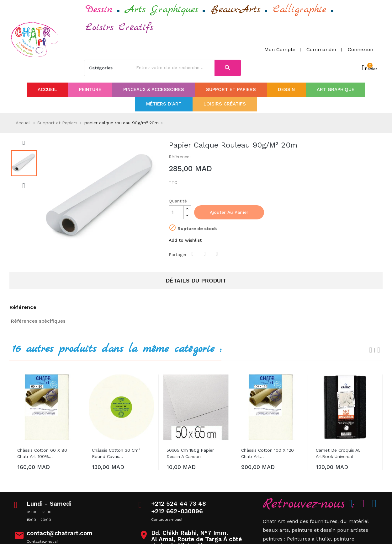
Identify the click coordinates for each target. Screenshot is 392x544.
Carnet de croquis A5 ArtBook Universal (338, 453)
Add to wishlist (185, 240)
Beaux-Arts (236, 10)
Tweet (205, 254)
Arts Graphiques (162, 10)
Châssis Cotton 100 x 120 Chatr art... (268, 453)
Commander (322, 49)
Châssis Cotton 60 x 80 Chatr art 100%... (42, 453)
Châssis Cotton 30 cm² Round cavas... (116, 453)
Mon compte (280, 49)
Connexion (360, 49)
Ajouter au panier (229, 212)
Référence (23, 307)
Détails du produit (196, 280)
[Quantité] (176, 212)
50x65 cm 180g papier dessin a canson (190, 453)
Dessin (99, 10)
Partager (193, 254)
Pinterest (218, 254)
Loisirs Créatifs (119, 27)
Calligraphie (300, 10)
